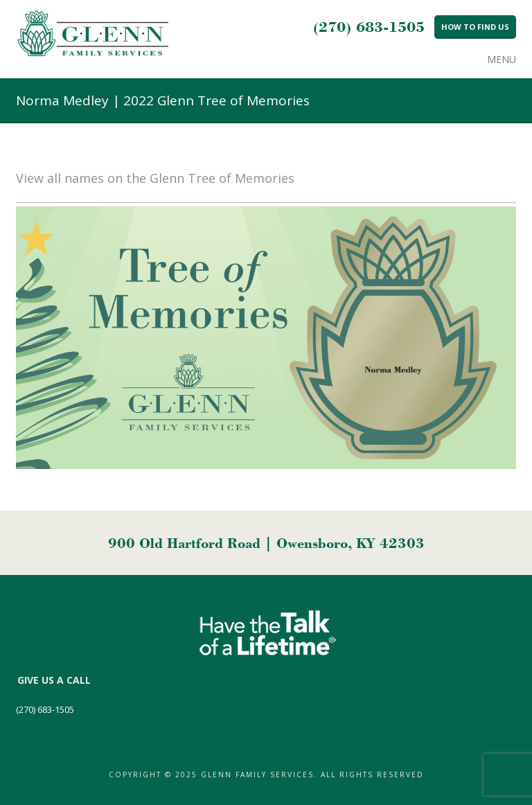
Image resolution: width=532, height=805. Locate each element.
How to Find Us (475, 27)
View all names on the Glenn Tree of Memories (155, 178)
